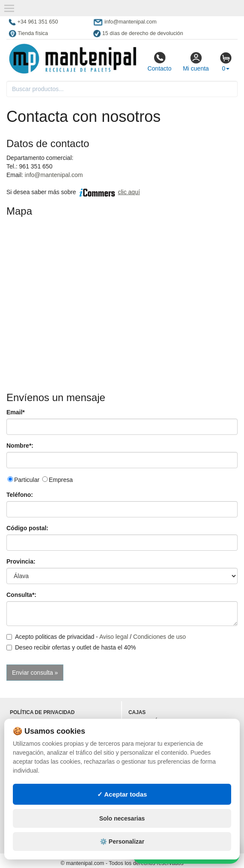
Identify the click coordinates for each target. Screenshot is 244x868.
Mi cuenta (196, 62)
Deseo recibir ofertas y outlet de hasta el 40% (71, 647)
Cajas (137, 712)
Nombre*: (20, 446)
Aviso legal (114, 637)
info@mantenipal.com (54, 175)
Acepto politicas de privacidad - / (96, 637)
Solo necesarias (122, 818)
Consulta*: (21, 595)
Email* (16, 412)
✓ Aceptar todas (122, 794)
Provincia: (21, 561)
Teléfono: (20, 495)
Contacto (159, 62)
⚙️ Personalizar (122, 841)
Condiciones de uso (159, 637)
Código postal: (27, 528)
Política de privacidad (42, 712)
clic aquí (129, 192)
